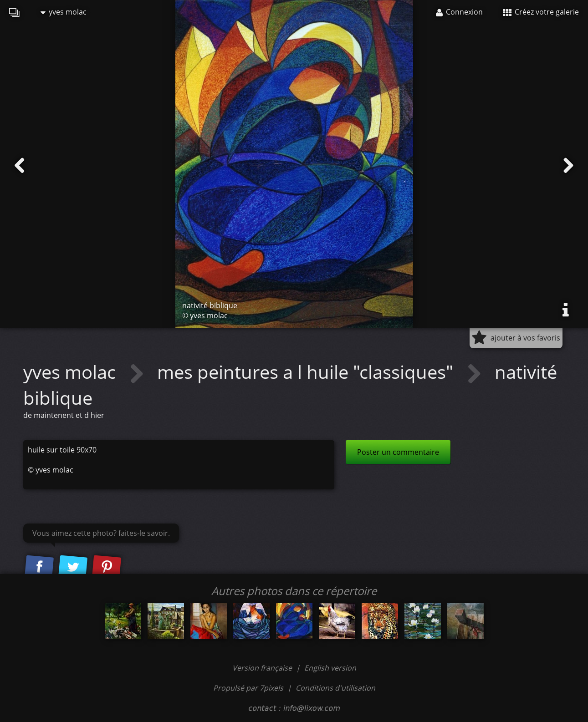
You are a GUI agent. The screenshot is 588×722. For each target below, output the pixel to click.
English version (330, 668)
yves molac (64, 12)
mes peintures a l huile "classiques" (307, 372)
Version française (263, 668)
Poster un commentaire (398, 452)
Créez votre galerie (541, 12)
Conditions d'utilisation (335, 688)
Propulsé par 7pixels (248, 688)
